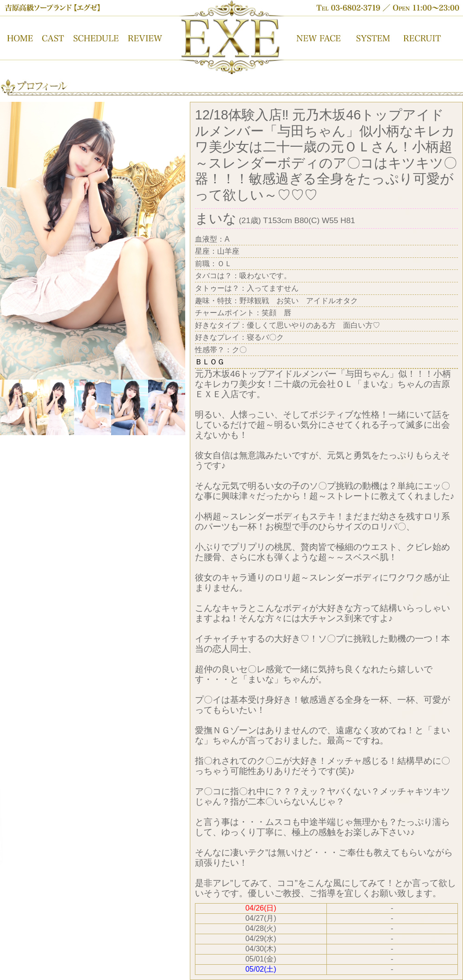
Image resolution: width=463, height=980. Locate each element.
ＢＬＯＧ (210, 362)
